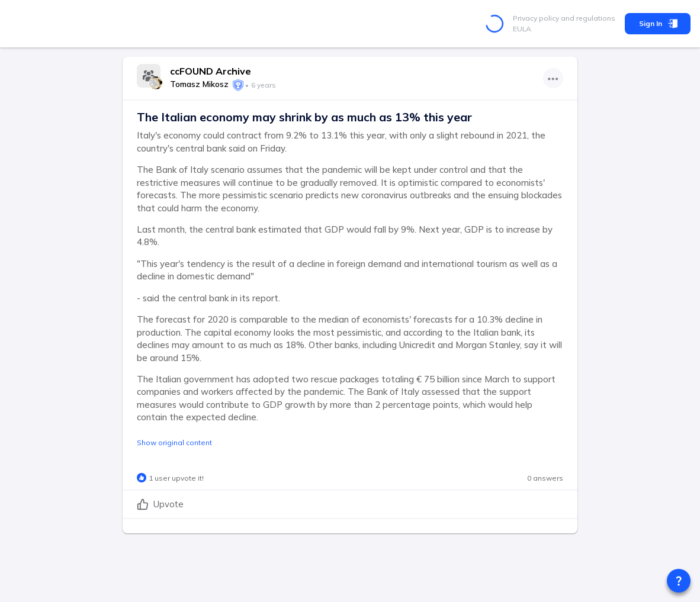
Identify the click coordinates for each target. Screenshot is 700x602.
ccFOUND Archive (211, 71)
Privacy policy (536, 18)
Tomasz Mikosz (199, 84)
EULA (522, 29)
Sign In (658, 24)
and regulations (587, 18)
